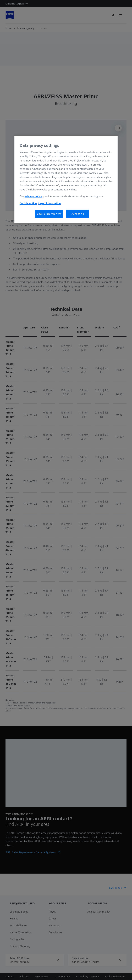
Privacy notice (33, 196)
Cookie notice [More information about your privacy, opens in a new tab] (28, 203)
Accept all (78, 214)
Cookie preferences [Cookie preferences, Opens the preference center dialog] (49, 214)
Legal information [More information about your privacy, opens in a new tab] (49, 203)
